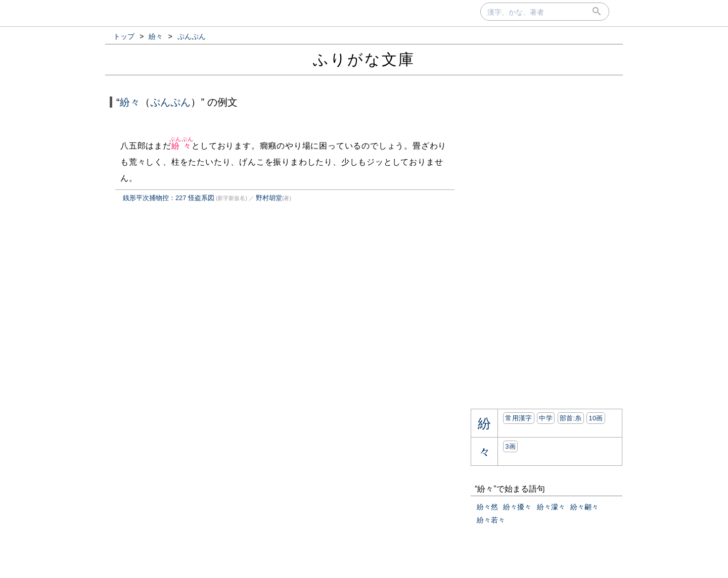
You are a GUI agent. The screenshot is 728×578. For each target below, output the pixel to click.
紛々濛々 (551, 507)
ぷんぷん (170, 102)
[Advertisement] (194, 315)
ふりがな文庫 (364, 59)
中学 (546, 418)
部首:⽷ (571, 418)
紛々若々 (491, 520)
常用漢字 (518, 418)
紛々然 (487, 507)
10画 (596, 418)
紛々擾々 (517, 507)
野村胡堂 (269, 198)
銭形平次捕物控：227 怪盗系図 (169, 198)
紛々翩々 (584, 507)
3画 (510, 446)
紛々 (130, 102)
